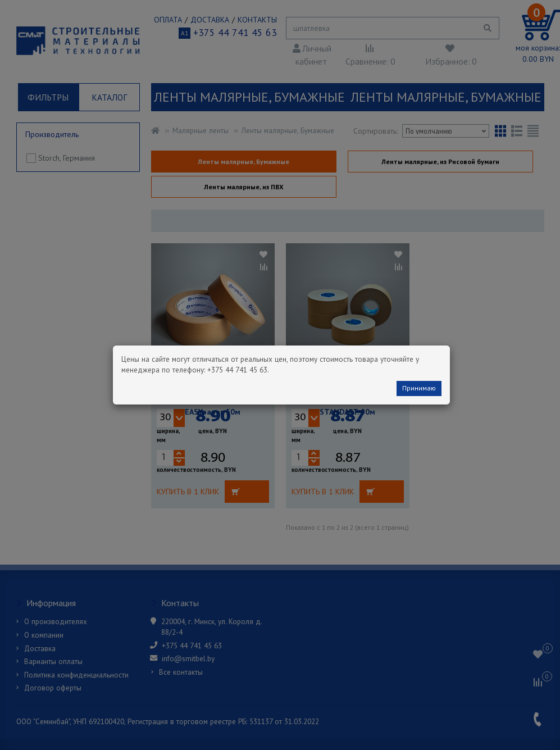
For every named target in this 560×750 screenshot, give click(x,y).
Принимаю (419, 388)
